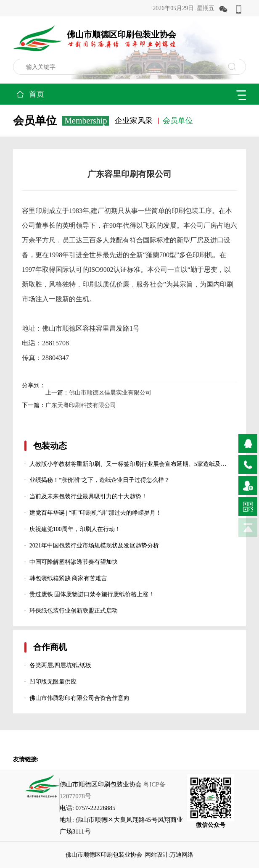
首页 (37, 94)
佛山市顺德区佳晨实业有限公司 (110, 393)
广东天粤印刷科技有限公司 (81, 405)
